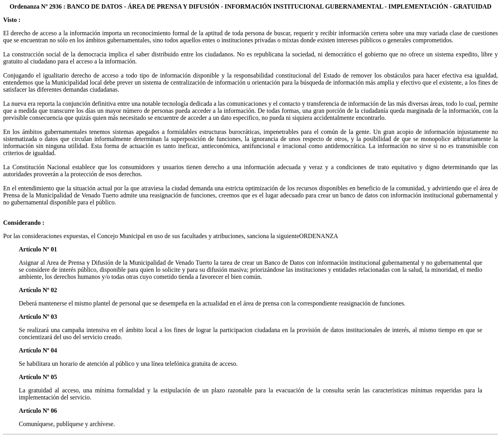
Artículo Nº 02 (38, 290)
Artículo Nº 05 (38, 377)
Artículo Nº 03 (38, 317)
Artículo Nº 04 (38, 350)
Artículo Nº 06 (38, 411)
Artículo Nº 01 (38, 249)
